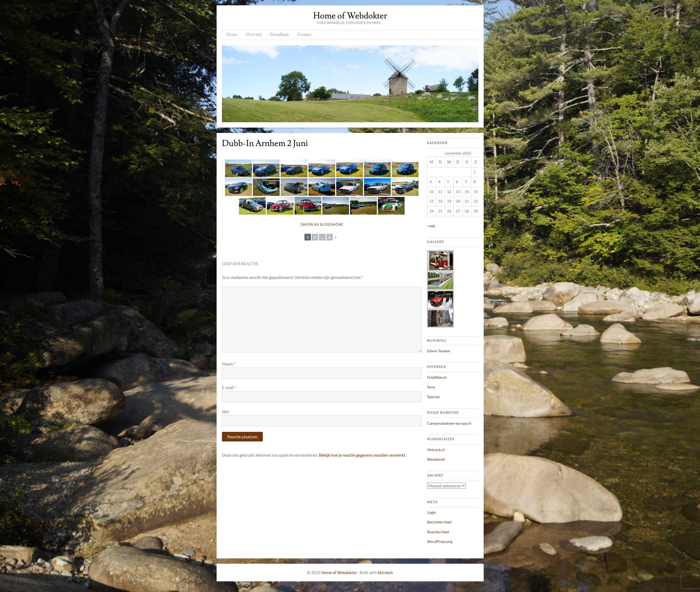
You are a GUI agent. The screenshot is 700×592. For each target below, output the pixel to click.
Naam (229, 364)
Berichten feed (439, 522)
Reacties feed (438, 532)
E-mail (229, 387)
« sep (431, 226)
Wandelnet (436, 459)
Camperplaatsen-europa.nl (449, 423)
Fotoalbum (279, 34)
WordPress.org (440, 541)
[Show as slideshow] (322, 224)
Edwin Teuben (439, 351)
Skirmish (385, 573)
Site (225, 411)
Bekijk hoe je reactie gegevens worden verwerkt (362, 455)
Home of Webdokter (350, 16)
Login (432, 512)
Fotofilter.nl (437, 377)
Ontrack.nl (436, 450)
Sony (431, 387)
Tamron (433, 397)
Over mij (254, 34)
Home (232, 34)
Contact (304, 34)
